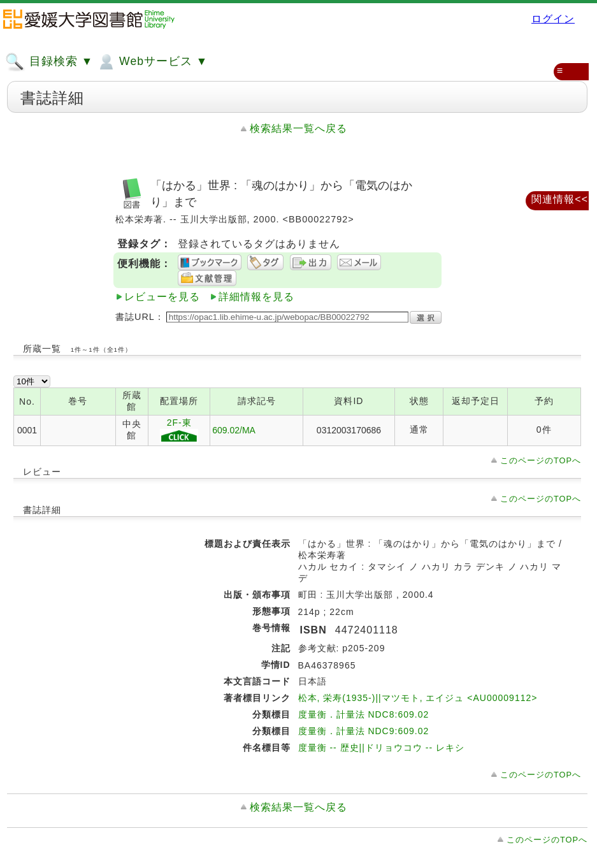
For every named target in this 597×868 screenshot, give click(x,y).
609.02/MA (234, 430)
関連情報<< (560, 199)
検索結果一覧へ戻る (298, 128)
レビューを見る (162, 297)
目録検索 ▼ (49, 62)
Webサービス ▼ (152, 62)
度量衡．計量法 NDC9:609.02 (364, 731)
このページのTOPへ (541, 460)
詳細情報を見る (256, 297)
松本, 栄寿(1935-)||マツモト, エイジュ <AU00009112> (418, 698)
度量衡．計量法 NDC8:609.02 (364, 714)
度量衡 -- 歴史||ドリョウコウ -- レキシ (381, 748)
